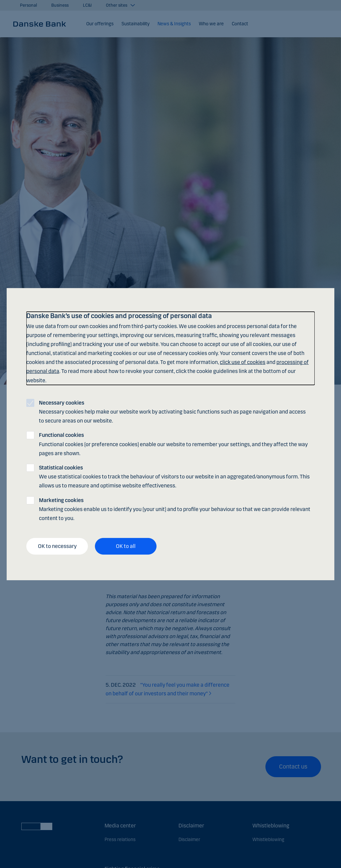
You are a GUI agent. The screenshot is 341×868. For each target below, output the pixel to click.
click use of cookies (243, 362)
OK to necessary (57, 546)
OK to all (126, 546)
